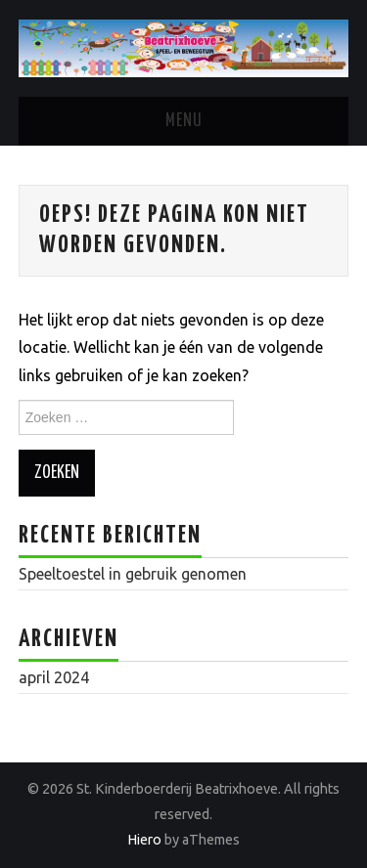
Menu (184, 121)
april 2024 (54, 677)
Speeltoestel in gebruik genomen (133, 574)
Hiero (144, 840)
